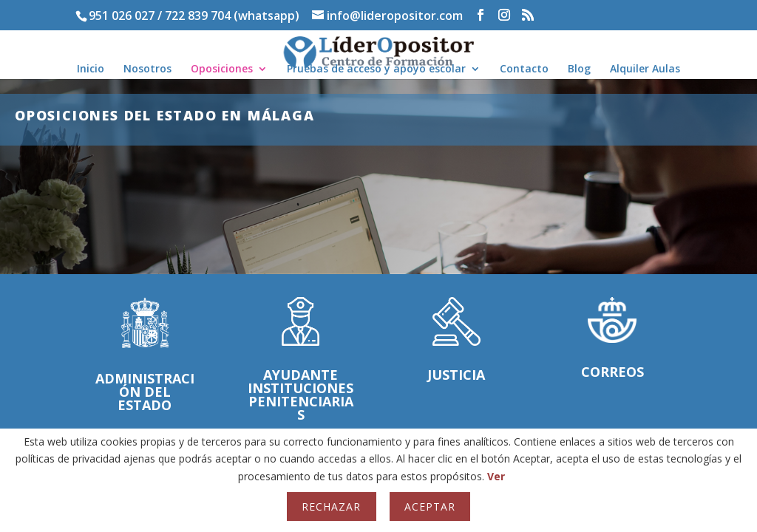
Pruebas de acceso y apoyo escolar (376, 69)
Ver (496, 476)
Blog (579, 69)
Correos (612, 375)
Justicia (456, 378)
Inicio (91, 69)
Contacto (524, 69)
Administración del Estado (145, 395)
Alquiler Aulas (645, 69)
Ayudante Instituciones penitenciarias (301, 398)
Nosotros (147, 69)
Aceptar (430, 507)
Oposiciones (222, 69)
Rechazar (331, 507)
